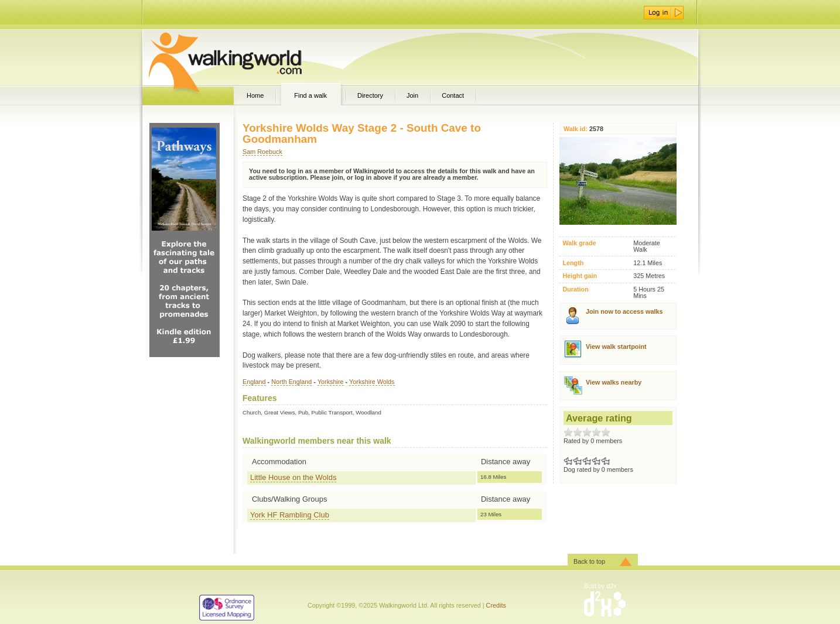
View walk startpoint (616, 347)
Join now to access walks (624, 311)
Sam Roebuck (262, 152)
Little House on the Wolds (293, 477)
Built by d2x (600, 586)
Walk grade (579, 243)
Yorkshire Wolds (372, 382)
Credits (496, 605)
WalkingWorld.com (246, 57)
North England (291, 382)
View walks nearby (614, 382)
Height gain (580, 276)
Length (573, 263)
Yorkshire (331, 382)
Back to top (589, 561)
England (254, 382)
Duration (575, 289)
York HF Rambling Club (290, 515)
